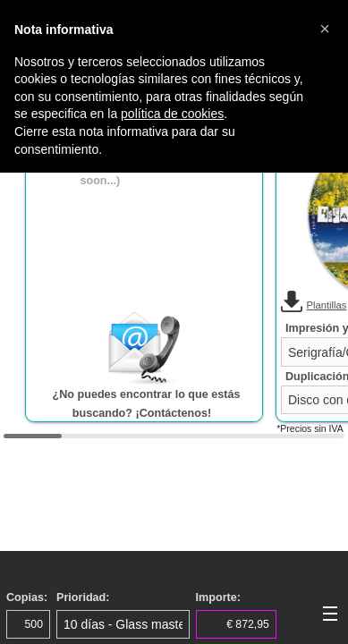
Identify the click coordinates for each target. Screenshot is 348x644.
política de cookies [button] (172, 114)
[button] (325, 29)
